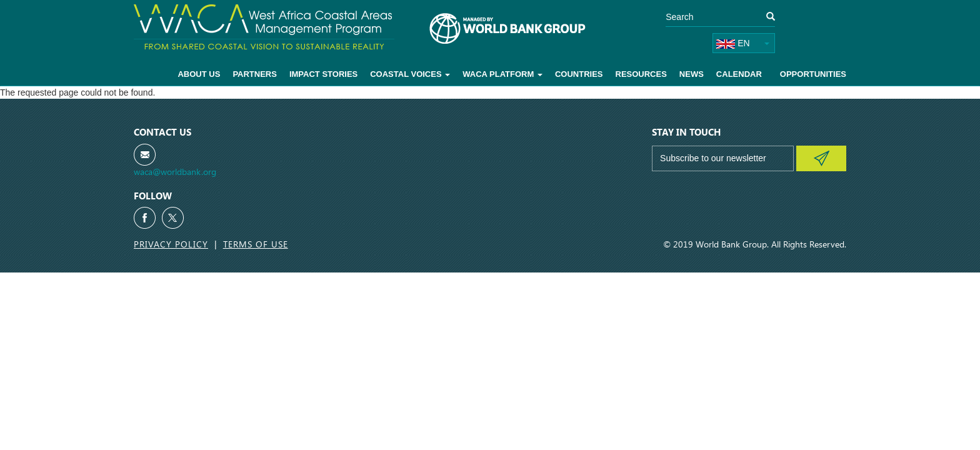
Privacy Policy (171, 244)
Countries (579, 74)
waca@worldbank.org (175, 172)
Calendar (739, 74)
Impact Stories (323, 74)
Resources (641, 74)
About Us (199, 74)
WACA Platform (502, 74)
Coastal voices (410, 74)
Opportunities (813, 74)
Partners (255, 74)
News (692, 74)
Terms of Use (256, 244)
